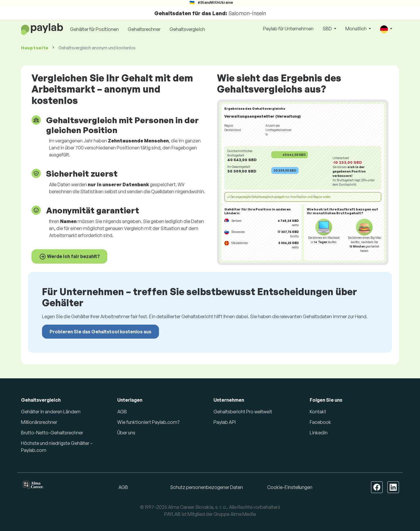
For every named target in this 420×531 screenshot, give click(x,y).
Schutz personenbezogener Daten (206, 487)
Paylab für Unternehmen (288, 29)
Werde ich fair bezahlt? (69, 257)
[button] (386, 29)
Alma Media (243, 514)
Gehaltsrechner (144, 29)
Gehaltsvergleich (187, 29)
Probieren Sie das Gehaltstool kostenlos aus (100, 332)
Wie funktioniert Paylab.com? (148, 422)
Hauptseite (35, 48)
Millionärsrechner (39, 422)
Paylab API (225, 422)
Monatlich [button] (356, 29)
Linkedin (319, 433)
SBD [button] (328, 29)
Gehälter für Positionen (94, 29)
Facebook (320, 422)
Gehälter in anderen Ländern (51, 412)
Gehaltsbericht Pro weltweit (243, 412)
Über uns (126, 433)
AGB (122, 412)
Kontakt (318, 412)
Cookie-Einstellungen (290, 487)
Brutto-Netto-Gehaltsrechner (52, 433)
